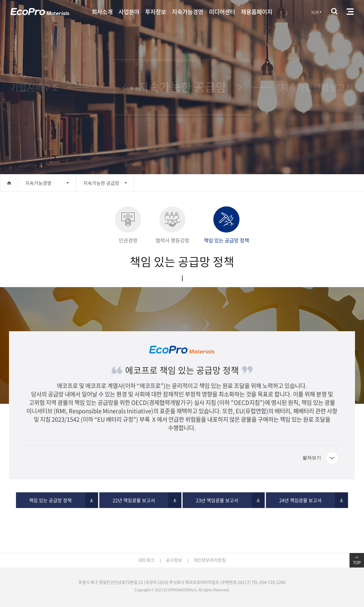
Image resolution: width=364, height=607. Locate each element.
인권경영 (128, 225)
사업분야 (129, 12)
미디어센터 (222, 12)
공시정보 (174, 560)
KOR (317, 12)
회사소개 (102, 12)
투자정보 (156, 12)
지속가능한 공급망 (101, 183)
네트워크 (146, 560)
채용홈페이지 (257, 12)
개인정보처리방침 (210, 560)
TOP (357, 560)
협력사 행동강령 (172, 225)
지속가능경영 (188, 12)
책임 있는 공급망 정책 (226, 225)
